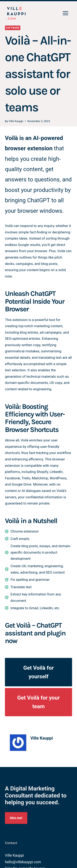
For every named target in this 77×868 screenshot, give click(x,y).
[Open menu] (65, 13)
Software (13, 28)
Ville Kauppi (16, 121)
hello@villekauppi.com (23, 862)
